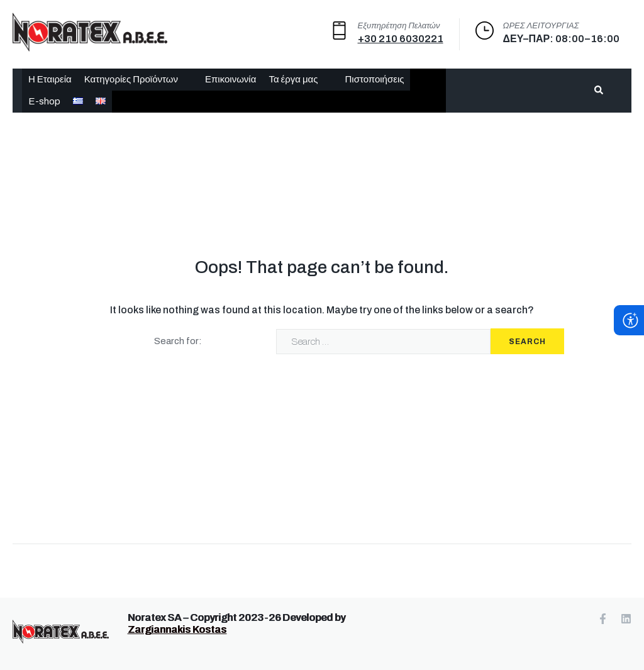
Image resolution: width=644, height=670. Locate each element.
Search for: (178, 341)
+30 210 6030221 (401, 39)
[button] (138, 80)
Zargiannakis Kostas (177, 629)
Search (527, 342)
